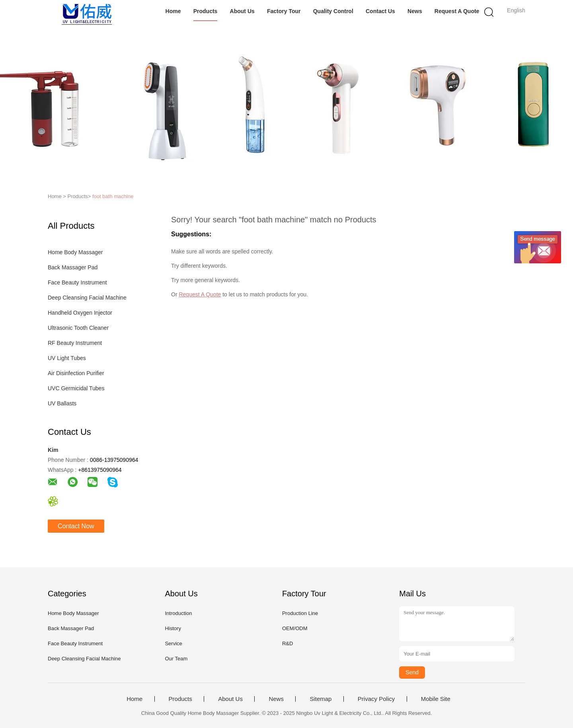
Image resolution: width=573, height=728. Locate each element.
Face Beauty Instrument (77, 282)
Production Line (300, 613)
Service (173, 643)
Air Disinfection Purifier (76, 373)
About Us (242, 11)
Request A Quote (457, 11)
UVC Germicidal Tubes (76, 388)
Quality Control (333, 11)
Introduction (178, 613)
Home (173, 11)
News (415, 11)
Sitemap (321, 699)
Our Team (176, 659)
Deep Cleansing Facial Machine (87, 298)
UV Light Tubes (67, 358)
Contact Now (76, 526)
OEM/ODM (295, 628)
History (173, 628)
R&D (287, 643)
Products (206, 11)
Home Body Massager (75, 252)
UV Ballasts (62, 403)
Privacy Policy (376, 699)
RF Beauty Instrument (75, 343)
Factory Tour (284, 11)
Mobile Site (436, 699)
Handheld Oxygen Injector (80, 313)
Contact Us (380, 11)
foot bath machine (113, 196)
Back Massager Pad (73, 267)
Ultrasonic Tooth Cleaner (78, 328)
